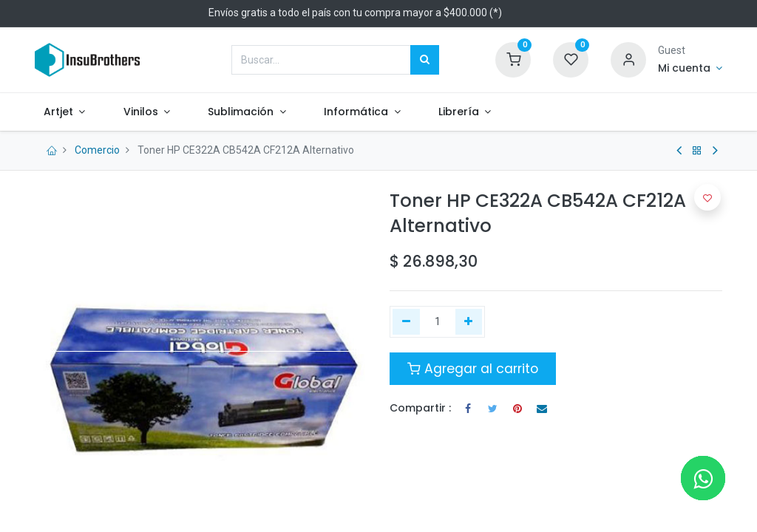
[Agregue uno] (469, 322)
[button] (707, 197)
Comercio (97, 150)
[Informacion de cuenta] (690, 69)
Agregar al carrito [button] (473, 369)
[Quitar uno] (406, 322)
